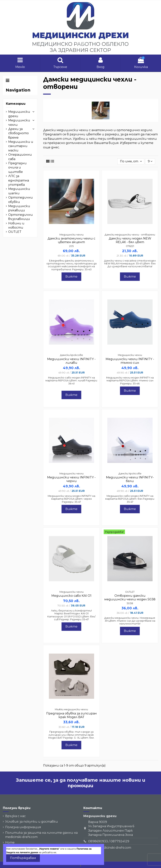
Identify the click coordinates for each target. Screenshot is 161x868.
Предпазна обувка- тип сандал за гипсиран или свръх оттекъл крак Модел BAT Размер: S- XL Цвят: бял (71, 735)
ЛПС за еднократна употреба (19, 180)
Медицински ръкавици (19, 208)
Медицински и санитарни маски (21, 146)
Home (10, 842)
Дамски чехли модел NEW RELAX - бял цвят (130, 240)
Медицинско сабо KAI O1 (71, 596)
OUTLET (15, 232)
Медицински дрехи (19, 114)
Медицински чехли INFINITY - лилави (71, 361)
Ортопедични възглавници (21, 217)
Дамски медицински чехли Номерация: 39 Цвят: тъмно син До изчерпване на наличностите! (130, 621)
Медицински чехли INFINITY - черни (71, 479)
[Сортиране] (131, 161)
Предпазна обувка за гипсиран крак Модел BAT (71, 715)
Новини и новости (16, 225)
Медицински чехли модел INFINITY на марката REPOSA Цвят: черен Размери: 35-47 (71, 499)
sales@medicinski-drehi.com (110, 848)
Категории (16, 104)
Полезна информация (23, 827)
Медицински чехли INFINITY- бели (130, 479)
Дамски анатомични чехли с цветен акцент (71, 240)
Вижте (71, 277)
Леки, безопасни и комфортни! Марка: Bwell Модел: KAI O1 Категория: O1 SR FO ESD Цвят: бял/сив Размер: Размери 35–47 (71, 615)
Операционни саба (20, 157)
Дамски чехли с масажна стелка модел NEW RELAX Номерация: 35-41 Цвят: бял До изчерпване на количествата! (130, 264)
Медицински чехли (19, 122)
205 (71, 246)
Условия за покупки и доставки (32, 822)
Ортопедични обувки (21, 200)
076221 (130, 246)
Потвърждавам (23, 858)
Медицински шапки (19, 191)
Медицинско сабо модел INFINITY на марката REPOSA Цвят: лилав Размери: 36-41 (71, 381)
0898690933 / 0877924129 (109, 841)
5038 (130, 603)
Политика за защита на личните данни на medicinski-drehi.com (41, 835)
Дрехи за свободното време (18, 133)
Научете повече (49, 849)
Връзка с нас (15, 816)
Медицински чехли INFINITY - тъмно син (130, 361)
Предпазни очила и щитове (17, 168)
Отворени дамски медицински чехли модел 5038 (130, 597)
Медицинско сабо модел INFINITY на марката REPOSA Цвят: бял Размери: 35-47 (130, 499)
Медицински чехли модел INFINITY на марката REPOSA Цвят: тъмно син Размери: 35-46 (130, 381)
